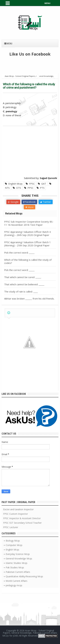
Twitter (46, 202)
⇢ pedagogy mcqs (13, 585)
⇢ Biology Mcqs (12, 541)
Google (13, 202)
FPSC (30, 184)
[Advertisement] (31, 66)
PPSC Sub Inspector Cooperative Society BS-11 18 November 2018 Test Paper (29, 223)
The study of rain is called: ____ (21, 292)
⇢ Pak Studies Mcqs (14, 567)
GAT (42, 184)
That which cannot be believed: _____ (24, 284)
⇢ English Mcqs (11, 550)
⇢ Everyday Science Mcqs (16, 554)
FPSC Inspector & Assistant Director (22, 518)
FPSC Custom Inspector (16, 514)
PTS (41, 188)
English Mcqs (14, 184)
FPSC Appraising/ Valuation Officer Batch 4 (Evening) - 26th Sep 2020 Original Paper (27, 233)
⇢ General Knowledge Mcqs (18, 559)
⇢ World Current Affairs (15, 581)
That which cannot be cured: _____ (23, 277)
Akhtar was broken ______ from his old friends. (29, 299)
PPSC (29, 188)
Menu (8, 44)
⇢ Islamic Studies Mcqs (15, 563)
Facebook (29, 202)
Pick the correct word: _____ (19, 253)
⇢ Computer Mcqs (13, 545)
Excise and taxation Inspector (18, 509)
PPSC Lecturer (11, 527)
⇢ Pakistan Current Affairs (17, 572)
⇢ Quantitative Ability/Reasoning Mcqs (23, 576)
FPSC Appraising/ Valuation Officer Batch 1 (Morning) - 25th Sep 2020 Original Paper (27, 244)
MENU (47, 3)
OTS (17, 188)
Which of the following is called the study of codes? (28, 261)
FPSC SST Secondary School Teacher (22, 523)
